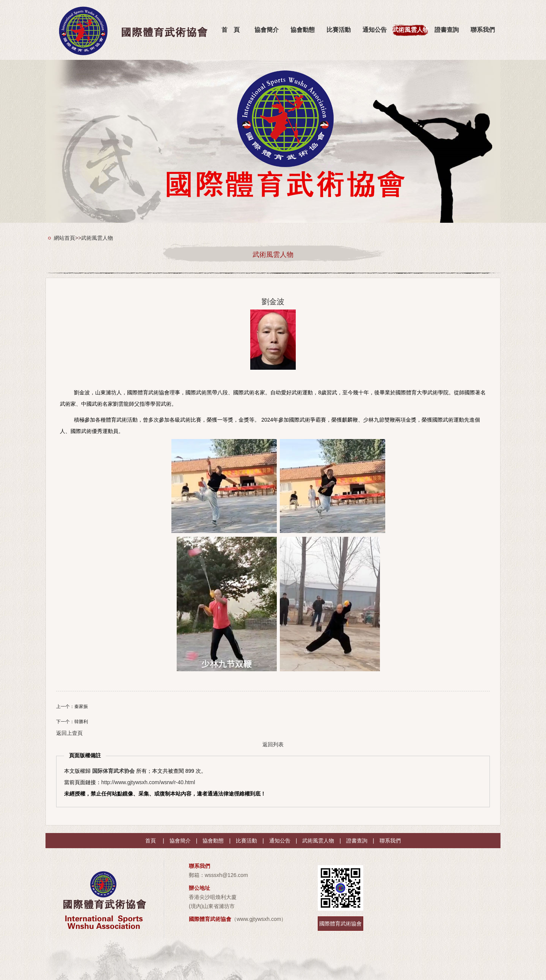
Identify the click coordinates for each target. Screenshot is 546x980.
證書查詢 (447, 30)
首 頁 (231, 30)
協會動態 (303, 30)
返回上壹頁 (69, 733)
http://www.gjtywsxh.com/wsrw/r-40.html (148, 782)
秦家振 (81, 706)
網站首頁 (64, 238)
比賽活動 (339, 30)
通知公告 (375, 30)
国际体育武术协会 (113, 771)
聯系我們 (483, 30)
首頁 (151, 841)
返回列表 (273, 745)
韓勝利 (81, 722)
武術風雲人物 (411, 30)
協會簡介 (267, 30)
